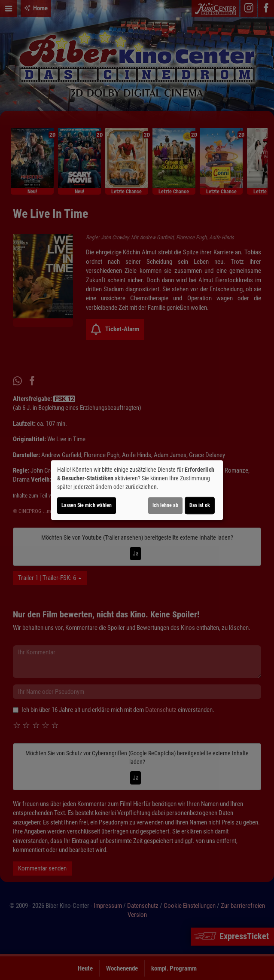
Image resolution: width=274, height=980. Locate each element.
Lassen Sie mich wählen (87, 505)
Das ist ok (200, 505)
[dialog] (137, 490)
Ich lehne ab (165, 505)
